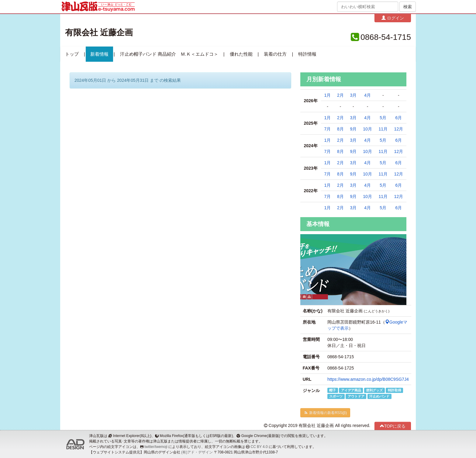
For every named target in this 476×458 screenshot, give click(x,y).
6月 (398, 118)
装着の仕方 (275, 54)
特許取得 (395, 390)
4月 (367, 95)
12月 (399, 129)
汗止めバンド (379, 396)
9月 (353, 129)
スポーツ (336, 396)
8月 (340, 129)
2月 (340, 95)
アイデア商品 (351, 390)
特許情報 (307, 54)
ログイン (393, 18)
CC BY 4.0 (259, 447)
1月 (328, 95)
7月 (328, 129)
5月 (383, 118)
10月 (367, 129)
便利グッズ (374, 390)
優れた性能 (241, 54)
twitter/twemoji (156, 447)
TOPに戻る (393, 426)
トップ (72, 54)
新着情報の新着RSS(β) (325, 413)
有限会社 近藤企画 (99, 33)
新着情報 (99, 54)
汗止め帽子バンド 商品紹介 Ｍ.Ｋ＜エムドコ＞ (169, 54)
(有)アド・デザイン (197, 452)
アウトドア (356, 396)
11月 (383, 129)
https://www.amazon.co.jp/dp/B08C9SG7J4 (368, 379)
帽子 (333, 390)
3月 (353, 95)
